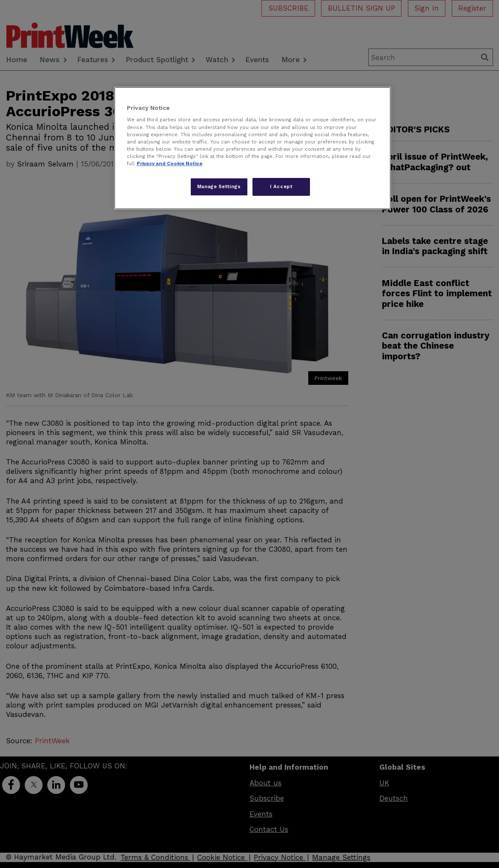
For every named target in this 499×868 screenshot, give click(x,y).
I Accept (281, 186)
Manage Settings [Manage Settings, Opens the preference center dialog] (219, 186)
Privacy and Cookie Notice (169, 163)
